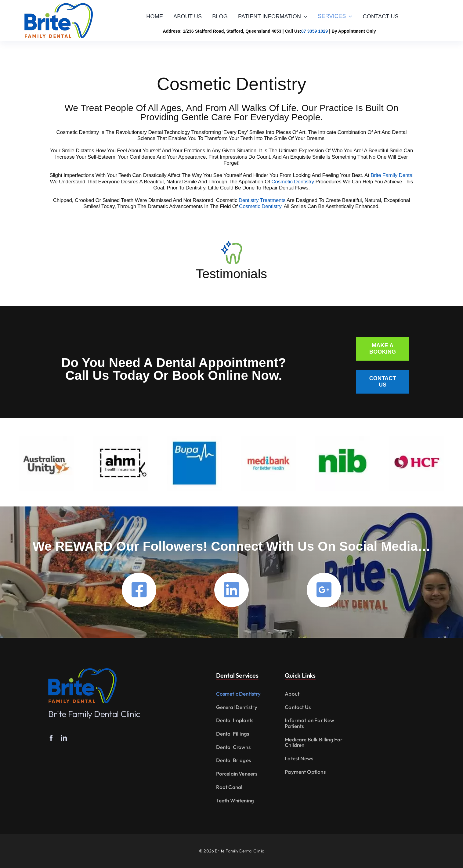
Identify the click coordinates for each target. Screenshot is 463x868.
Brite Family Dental (392, 175)
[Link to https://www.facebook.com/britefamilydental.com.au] (139, 590)
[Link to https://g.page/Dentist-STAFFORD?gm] (324, 590)
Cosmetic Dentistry (293, 181)
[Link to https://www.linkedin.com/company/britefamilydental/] (231, 590)
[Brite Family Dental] (59, 6)
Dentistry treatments (262, 200)
